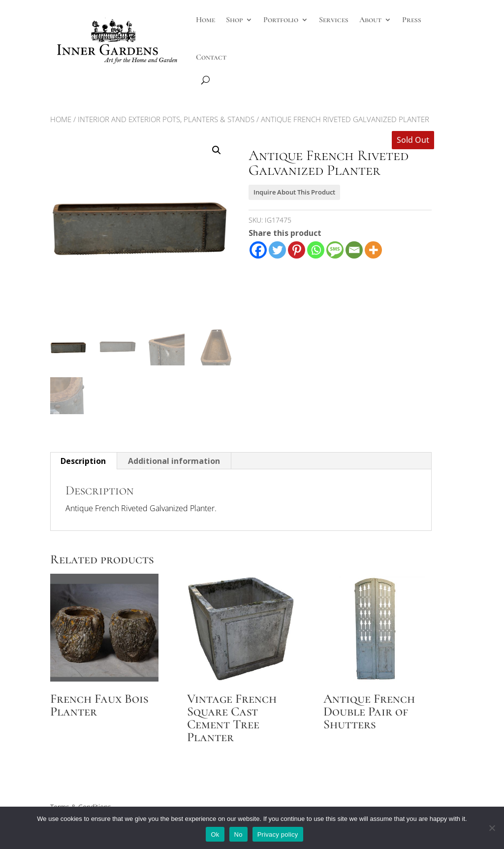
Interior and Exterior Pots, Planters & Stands (166, 119)
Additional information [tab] (174, 461)
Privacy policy (278, 834)
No (238, 834)
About (370, 20)
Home (205, 20)
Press (412, 20)
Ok (215, 834)
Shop (234, 20)
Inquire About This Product (294, 192)
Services (334, 20)
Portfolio (281, 20)
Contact (211, 57)
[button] (217, 150)
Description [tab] (83, 461)
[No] (492, 828)
